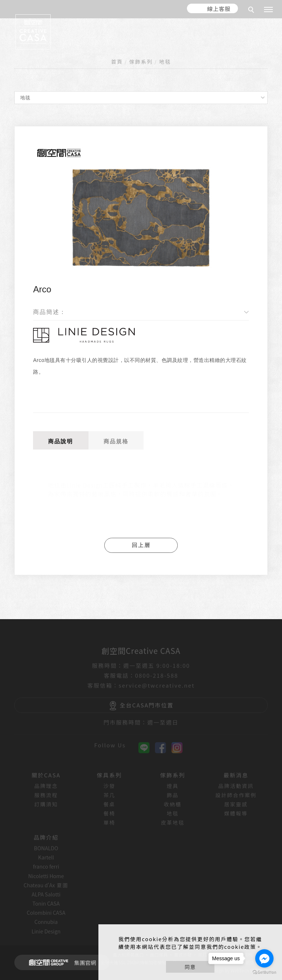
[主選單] (268, 10)
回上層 (141, 545)
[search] (252, 11)
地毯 (165, 62)
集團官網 (60, 962)
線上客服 (219, 9)
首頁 (117, 62)
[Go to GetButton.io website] (264, 972)
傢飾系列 (141, 62)
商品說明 (61, 441)
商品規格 (116, 441)
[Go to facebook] (264, 958)
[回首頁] (33, 32)
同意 (190, 967)
